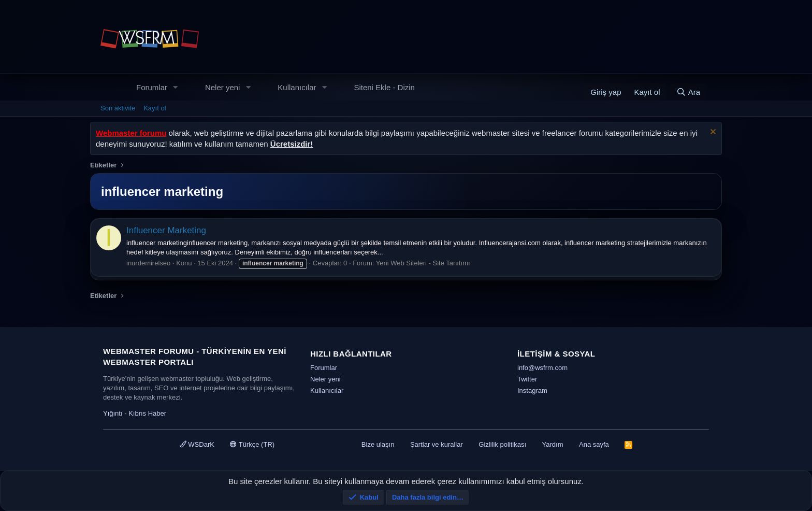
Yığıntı (113, 413)
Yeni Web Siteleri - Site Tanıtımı (423, 263)
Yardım (553, 444)
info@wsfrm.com (542, 368)
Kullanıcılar (297, 87)
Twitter (527, 379)
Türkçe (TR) (252, 444)
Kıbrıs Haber (147, 413)
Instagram (532, 391)
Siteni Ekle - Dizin (384, 87)
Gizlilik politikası (502, 444)
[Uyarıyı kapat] (712, 133)
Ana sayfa (594, 444)
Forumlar (152, 87)
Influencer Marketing (166, 230)
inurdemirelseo (148, 263)
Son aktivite (118, 108)
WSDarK (197, 444)
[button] (176, 87)
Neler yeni (223, 87)
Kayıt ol (155, 108)
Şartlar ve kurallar (437, 444)
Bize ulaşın (378, 444)
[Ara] (688, 92)
